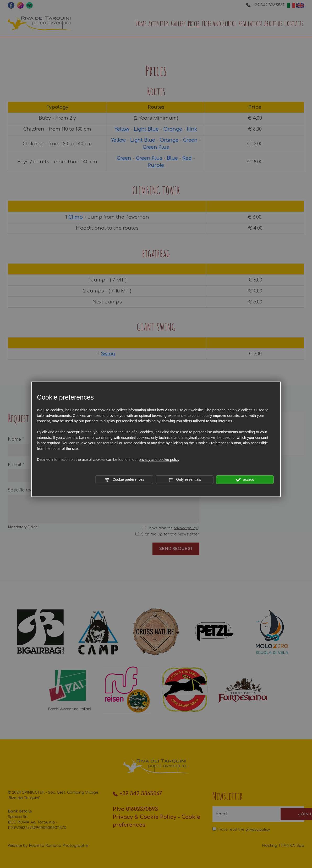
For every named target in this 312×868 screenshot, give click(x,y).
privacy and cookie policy (159, 460)
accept (245, 480)
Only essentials (185, 480)
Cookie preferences (124, 480)
